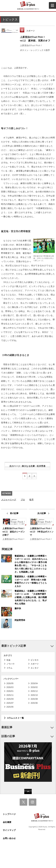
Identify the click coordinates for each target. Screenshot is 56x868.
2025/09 (10, 699)
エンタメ (35, 668)
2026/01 (10, 691)
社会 (9, 660)
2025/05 (10, 707)
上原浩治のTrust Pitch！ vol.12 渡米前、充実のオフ (35, 39)
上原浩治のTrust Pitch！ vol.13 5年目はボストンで (42, 532)
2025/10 (34, 695)
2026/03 (10, 687)
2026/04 (34, 683)
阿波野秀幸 (20, 620)
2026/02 (34, 687)
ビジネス (35, 660)
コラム (10, 668)
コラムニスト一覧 (15, 718)
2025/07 (10, 703)
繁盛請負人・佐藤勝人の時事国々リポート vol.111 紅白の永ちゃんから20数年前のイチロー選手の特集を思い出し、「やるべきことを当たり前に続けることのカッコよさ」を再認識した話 (31, 564)
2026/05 (10, 683)
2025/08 (34, 699)
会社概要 (7, 822)
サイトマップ (9, 830)
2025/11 (10, 695)
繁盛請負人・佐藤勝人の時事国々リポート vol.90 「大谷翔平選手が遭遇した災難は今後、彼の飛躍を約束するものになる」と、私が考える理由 (31, 597)
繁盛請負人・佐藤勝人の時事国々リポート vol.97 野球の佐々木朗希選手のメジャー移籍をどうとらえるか (31, 581)
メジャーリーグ (9, 500)
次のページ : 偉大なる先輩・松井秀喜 (27, 466)
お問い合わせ (9, 838)
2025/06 (34, 703)
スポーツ (31, 31)
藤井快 (18, 608)
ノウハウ (11, 664)
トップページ (9, 814)
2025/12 (34, 691)
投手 (31, 500)
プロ (23, 500)
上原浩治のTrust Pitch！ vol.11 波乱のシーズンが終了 (14, 532)
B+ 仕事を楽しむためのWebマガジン (28, 5)
